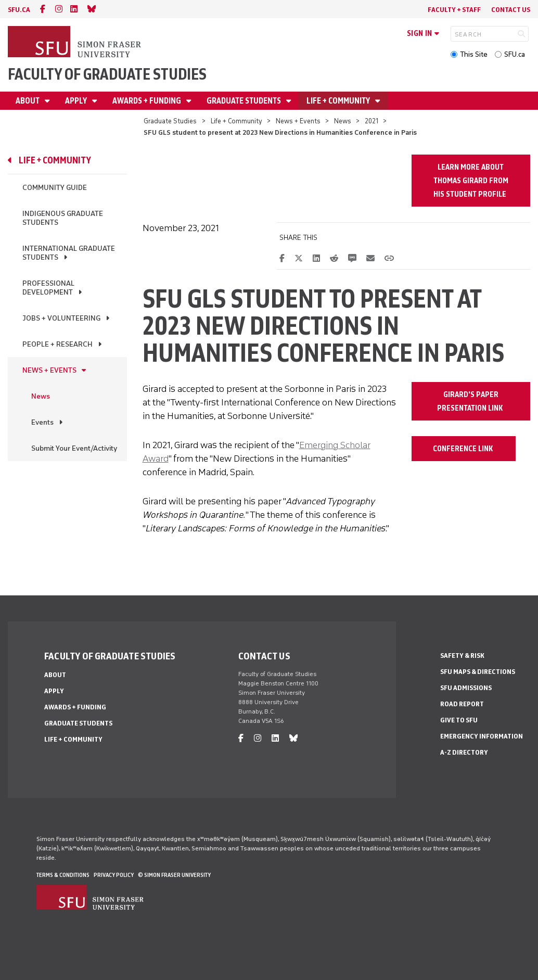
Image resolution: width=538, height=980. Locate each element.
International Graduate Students (69, 253)
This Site (474, 54)
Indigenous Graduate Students (63, 218)
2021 (372, 121)
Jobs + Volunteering (61, 318)
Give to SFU (459, 720)
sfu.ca (19, 10)
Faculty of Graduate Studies (107, 74)
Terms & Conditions (63, 875)
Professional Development (48, 288)
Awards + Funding (148, 101)
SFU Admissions (466, 688)
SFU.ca (515, 54)
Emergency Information (482, 736)
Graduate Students (245, 101)
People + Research (57, 344)
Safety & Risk (462, 656)
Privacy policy (114, 875)
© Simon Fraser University (174, 875)
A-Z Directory (464, 752)
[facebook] (43, 9)
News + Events (298, 121)
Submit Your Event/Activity (74, 448)
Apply (77, 101)
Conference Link (464, 449)
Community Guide (55, 188)
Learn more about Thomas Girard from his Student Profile (471, 181)
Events (42, 422)
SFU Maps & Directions (478, 672)
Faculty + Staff (454, 10)
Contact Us (511, 10)
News (343, 121)
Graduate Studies (170, 121)
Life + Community (339, 101)
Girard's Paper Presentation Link (471, 401)
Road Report (462, 704)
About (28, 101)
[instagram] (59, 9)
